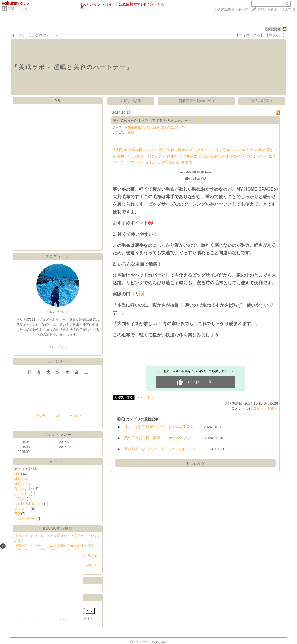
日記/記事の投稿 (58, 529)
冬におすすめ (24, 489)
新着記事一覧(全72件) (196, 101)
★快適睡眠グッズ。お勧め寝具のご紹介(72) (155, 127)
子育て (19, 499)
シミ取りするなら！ (29, 504)
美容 (18, 514)
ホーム (17, 35)
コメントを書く (265, 408)
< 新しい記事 (131, 101)
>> (231, 9)
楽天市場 (288, 9)
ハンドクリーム (26, 519)
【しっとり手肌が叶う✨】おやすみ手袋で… (161, 427)
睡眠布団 (21, 484)
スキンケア (23, 509)
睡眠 (18, 474)
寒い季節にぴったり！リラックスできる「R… (161, 449)
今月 (58, 415)
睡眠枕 (19, 479)
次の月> (75, 415)
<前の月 (40, 415)
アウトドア (23, 494)
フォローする (58, 347)
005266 (273, 29)
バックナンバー (58, 435)
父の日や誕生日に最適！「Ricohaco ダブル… (161, 438)
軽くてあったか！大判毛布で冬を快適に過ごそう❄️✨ (157, 120)
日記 (29, 35)
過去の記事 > (262, 101)
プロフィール (46, 35)
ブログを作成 (267, 9)
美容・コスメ (18, 9)
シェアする (145, 397)
